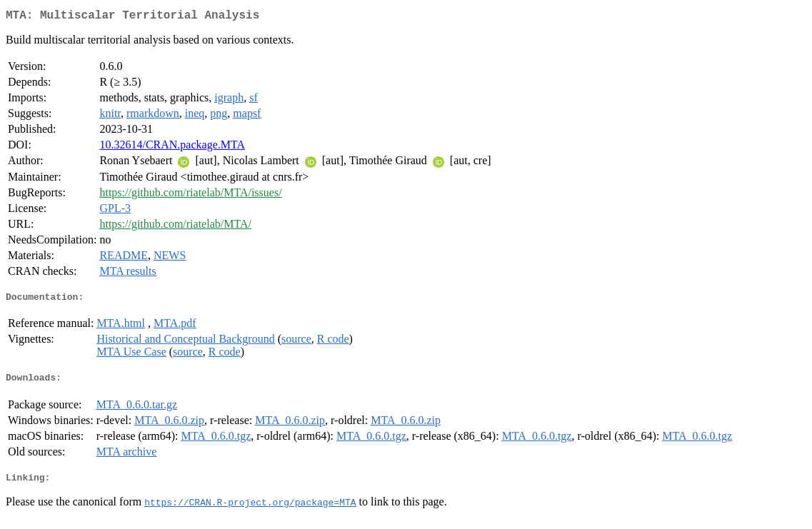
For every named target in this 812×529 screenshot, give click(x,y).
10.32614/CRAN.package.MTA (172, 147)
